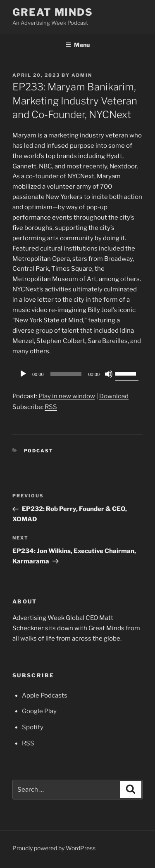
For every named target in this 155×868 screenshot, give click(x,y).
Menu (77, 45)
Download (114, 396)
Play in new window (67, 396)
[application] (77, 374)
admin (82, 75)
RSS (51, 407)
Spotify (33, 727)
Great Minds (53, 12)
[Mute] (109, 374)
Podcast (39, 451)
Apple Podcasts (45, 695)
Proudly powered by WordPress (54, 848)
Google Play (39, 711)
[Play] (23, 374)
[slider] (66, 374)
